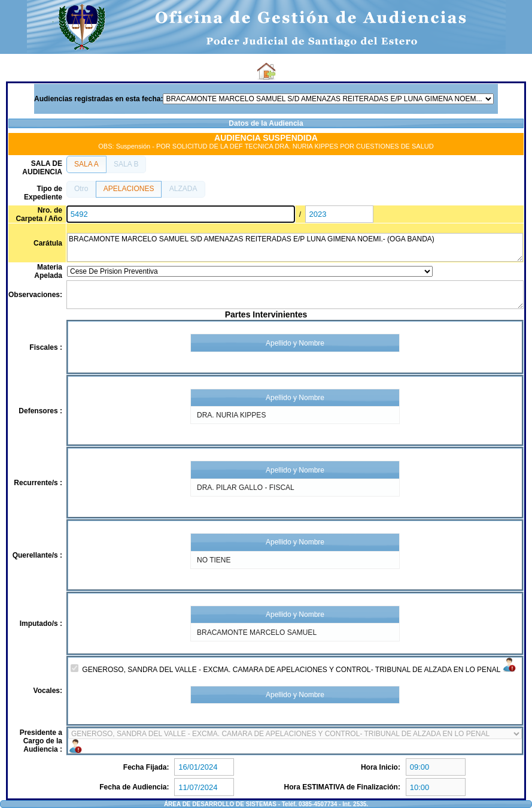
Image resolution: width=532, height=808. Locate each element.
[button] (86, 164)
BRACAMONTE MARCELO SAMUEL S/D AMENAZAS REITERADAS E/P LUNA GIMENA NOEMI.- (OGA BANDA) (295, 247)
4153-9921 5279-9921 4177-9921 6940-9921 (295, 734)
